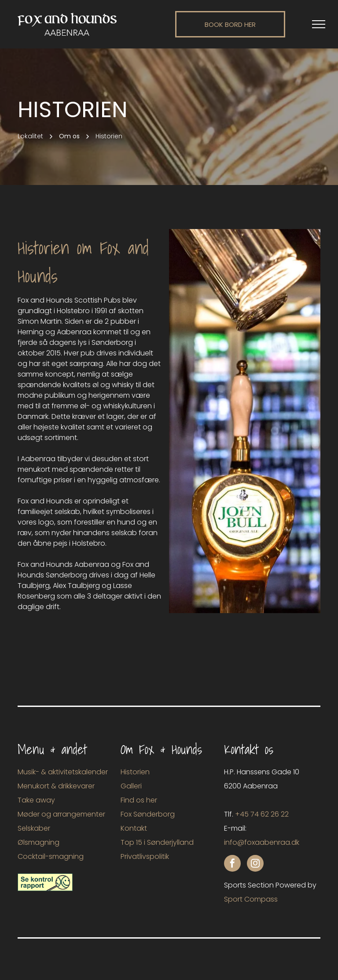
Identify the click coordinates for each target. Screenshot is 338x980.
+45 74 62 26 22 (262, 814)
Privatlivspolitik (145, 856)
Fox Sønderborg (148, 814)
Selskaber (34, 828)
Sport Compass (251, 899)
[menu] (319, 24)
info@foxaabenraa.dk (262, 842)
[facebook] (232, 864)
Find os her (139, 800)
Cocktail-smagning (51, 856)
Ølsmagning (39, 842)
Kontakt (134, 828)
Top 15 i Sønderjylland (157, 842)
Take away (36, 800)
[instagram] (255, 864)
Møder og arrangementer (61, 814)
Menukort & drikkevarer (56, 786)
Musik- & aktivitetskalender (63, 772)
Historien (135, 772)
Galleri (131, 786)
